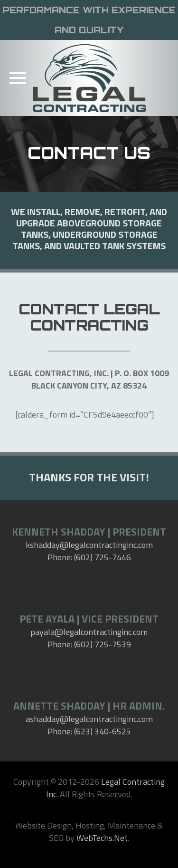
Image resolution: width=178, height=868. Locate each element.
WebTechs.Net (102, 838)
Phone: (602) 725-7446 (89, 557)
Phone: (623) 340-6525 (89, 731)
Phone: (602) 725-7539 (89, 644)
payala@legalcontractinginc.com (89, 632)
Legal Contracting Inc (105, 788)
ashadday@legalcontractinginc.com (89, 719)
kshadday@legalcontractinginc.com (89, 545)
